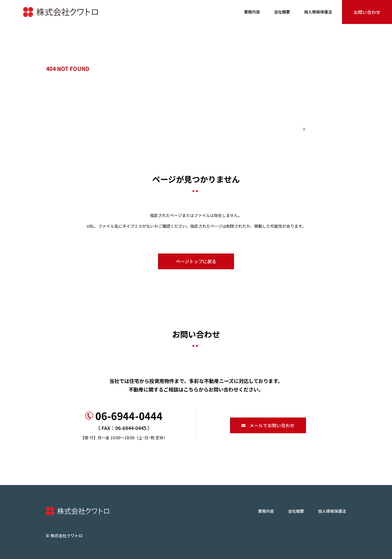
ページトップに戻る (196, 261)
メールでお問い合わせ (268, 425)
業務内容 (252, 12)
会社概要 (282, 12)
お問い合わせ (367, 12)
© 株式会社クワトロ (64, 535)
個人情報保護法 (318, 12)
